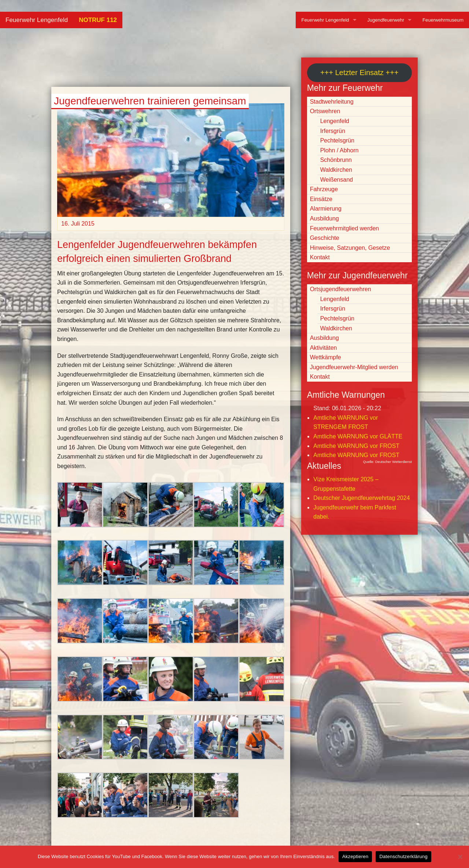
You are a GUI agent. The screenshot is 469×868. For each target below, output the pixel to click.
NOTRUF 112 (98, 20)
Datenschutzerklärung (403, 856)
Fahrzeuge (324, 189)
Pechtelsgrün (337, 140)
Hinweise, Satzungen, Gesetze (350, 248)
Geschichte (325, 238)
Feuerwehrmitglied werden (345, 228)
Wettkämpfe (326, 357)
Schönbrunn (336, 160)
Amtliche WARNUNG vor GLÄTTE (358, 436)
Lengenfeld (335, 121)
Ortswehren (325, 111)
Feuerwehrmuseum (443, 20)
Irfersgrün (333, 131)
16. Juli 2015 (78, 224)
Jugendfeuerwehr (386, 20)
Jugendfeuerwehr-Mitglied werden (354, 367)
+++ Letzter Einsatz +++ (359, 73)
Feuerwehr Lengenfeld (37, 20)
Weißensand (337, 180)
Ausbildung (324, 218)
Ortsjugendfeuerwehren (341, 289)
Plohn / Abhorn (339, 150)
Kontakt (320, 257)
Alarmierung (326, 209)
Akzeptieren (355, 856)
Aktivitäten (324, 348)
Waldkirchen (336, 170)
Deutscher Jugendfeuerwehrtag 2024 (361, 498)
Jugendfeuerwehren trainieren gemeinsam (150, 101)
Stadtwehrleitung (332, 102)
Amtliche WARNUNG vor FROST (356, 446)
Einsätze (321, 199)
